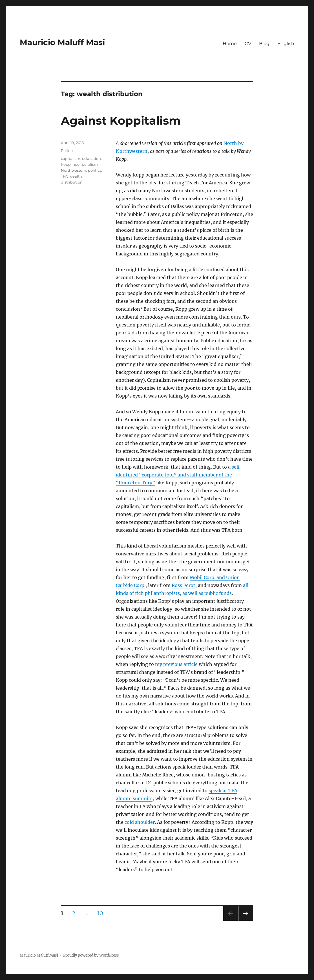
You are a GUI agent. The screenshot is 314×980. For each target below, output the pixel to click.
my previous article (176, 664)
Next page (246, 921)
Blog (264, 44)
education (91, 158)
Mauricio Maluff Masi (62, 42)
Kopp (66, 164)
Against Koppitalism (121, 121)
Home (230, 44)
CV (248, 44)
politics (95, 170)
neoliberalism (85, 164)
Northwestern (74, 170)
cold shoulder (140, 822)
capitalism (71, 158)
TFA (64, 176)
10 (102, 913)
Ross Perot (183, 585)
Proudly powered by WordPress (91, 955)
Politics (68, 151)
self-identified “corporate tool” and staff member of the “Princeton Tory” (179, 475)
